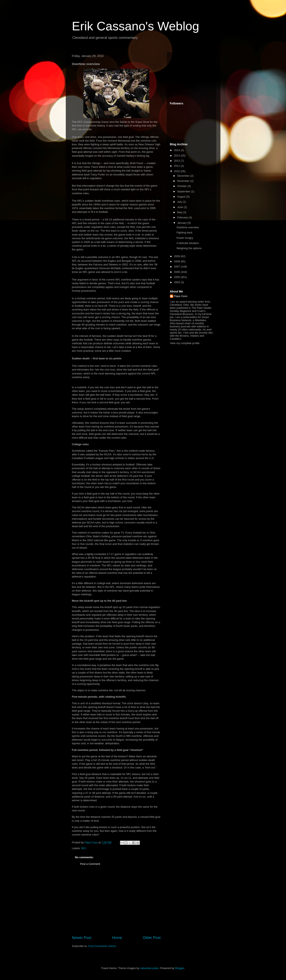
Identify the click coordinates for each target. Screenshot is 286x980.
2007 (177, 267)
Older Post (152, 938)
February (183, 217)
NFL (84, 848)
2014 (177, 150)
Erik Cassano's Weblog (136, 26)
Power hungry (185, 238)
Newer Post (82, 938)
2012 (177, 161)
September (184, 191)
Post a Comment (90, 864)
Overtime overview (188, 227)
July (180, 202)
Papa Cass (181, 296)
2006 (177, 272)
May (180, 212)
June (180, 207)
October (182, 186)
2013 (177, 156)
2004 (177, 282)
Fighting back (184, 233)
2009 (177, 256)
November (184, 181)
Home (117, 938)
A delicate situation (188, 243)
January (182, 223)
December (184, 176)
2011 (177, 166)
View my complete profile (185, 343)
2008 (177, 261)
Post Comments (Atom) (102, 946)
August (182, 197)
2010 (177, 171)
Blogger (180, 968)
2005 (177, 277)
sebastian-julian (149, 968)
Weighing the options (189, 248)
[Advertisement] (116, 904)
